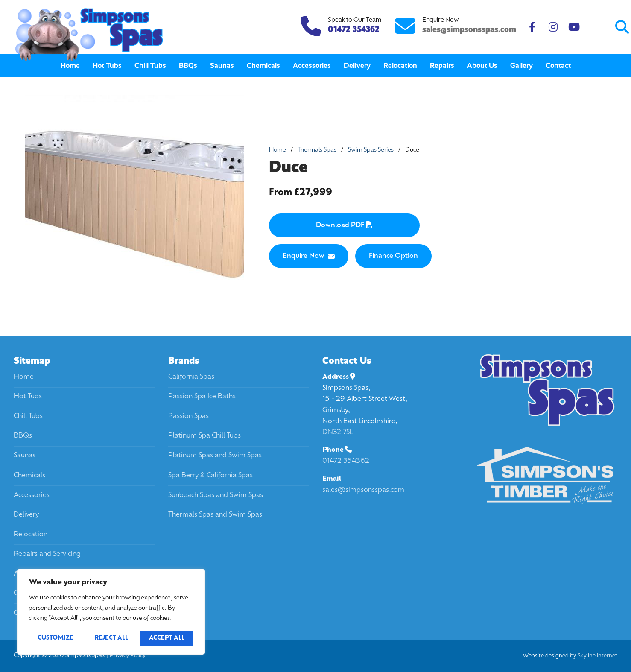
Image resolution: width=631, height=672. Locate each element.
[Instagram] (553, 27)
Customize (56, 638)
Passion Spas (188, 416)
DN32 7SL (338, 432)
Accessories (32, 495)
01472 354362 (346, 461)
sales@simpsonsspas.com (469, 29)
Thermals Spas (317, 150)
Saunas (25, 456)
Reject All (111, 638)
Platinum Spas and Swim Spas (215, 456)
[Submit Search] (589, 27)
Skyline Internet (597, 656)
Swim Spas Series (371, 150)
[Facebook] (532, 27)
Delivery (26, 515)
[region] (111, 612)
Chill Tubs (28, 416)
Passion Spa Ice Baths (202, 397)
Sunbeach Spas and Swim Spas (216, 495)
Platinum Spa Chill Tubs (204, 436)
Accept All (167, 638)
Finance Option (393, 256)
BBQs (23, 436)
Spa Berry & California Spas (210, 476)
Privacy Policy (128, 656)
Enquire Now (309, 256)
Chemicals (29, 476)
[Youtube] (574, 27)
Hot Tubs (28, 397)
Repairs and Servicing (47, 554)
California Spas (191, 377)
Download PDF (344, 225)
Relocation (31, 535)
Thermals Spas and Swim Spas (215, 515)
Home (278, 150)
